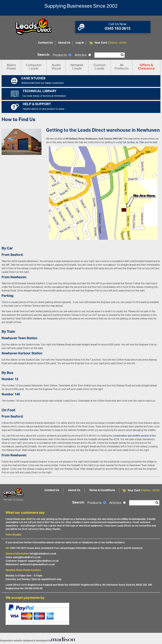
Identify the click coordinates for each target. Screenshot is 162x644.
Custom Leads (100, 67)
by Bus (131, 142)
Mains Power (11, 67)
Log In (80, 43)
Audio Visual (56, 67)
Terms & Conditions (102, 490)
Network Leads (77, 67)
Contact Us (45, 43)
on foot (153, 142)
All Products (122, 67)
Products (62, 55)
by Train (140, 142)
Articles (83, 55)
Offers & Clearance (146, 67)
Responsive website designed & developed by (38, 641)
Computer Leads (34, 67)
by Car (123, 142)
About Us (64, 43)
